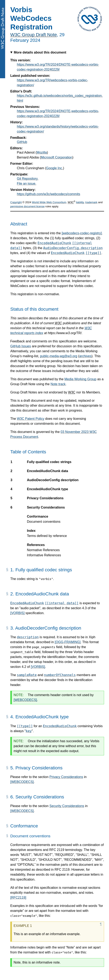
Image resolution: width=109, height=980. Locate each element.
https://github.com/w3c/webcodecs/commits (49, 194)
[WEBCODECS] (25, 700)
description (28, 637)
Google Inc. (54, 168)
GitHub (22, 142)
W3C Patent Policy (31, 419)
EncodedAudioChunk (54, 243)
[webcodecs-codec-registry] (82, 233)
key (29, 731)
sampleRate (27, 675)
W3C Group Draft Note (34, 35)
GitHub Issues (21, 346)
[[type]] (93, 253)
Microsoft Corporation (57, 157)
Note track (58, 384)
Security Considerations (67, 806)
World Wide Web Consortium (49, 202)
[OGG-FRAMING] (68, 642)
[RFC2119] (18, 898)
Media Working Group (80, 379)
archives (85, 356)
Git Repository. (28, 179)
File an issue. (27, 184)
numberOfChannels (60, 675)
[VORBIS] (17, 613)
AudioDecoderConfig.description (73, 248)
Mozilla (42, 152)
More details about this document (40, 52)
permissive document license (27, 206)
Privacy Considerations (66, 777)
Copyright (16, 202)
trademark (91, 202)
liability (80, 202)
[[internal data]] (62, 603)
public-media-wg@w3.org (59, 356)
